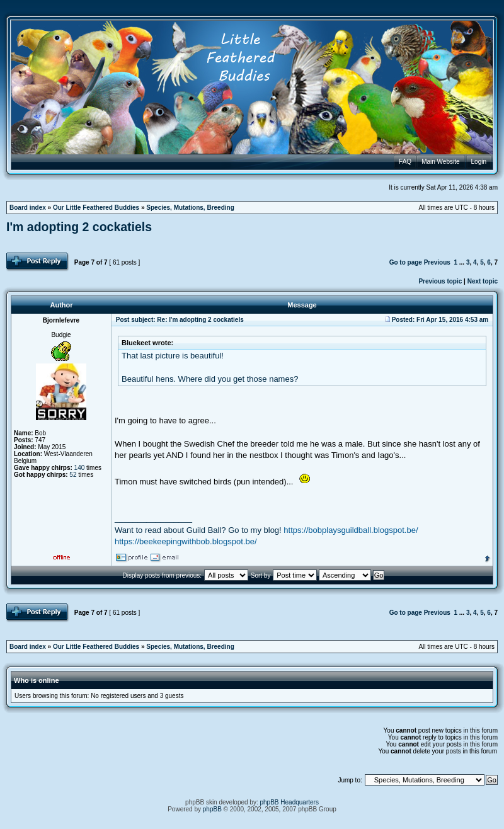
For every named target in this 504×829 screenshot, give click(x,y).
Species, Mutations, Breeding (190, 208)
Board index (28, 208)
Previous (437, 262)
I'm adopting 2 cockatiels (79, 227)
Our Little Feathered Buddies (96, 208)
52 (73, 475)
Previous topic (440, 281)
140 (80, 468)
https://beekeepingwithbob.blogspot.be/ (186, 541)
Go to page (406, 262)
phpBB (212, 809)
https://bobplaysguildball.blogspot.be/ (351, 530)
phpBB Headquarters (289, 802)
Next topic (483, 281)
